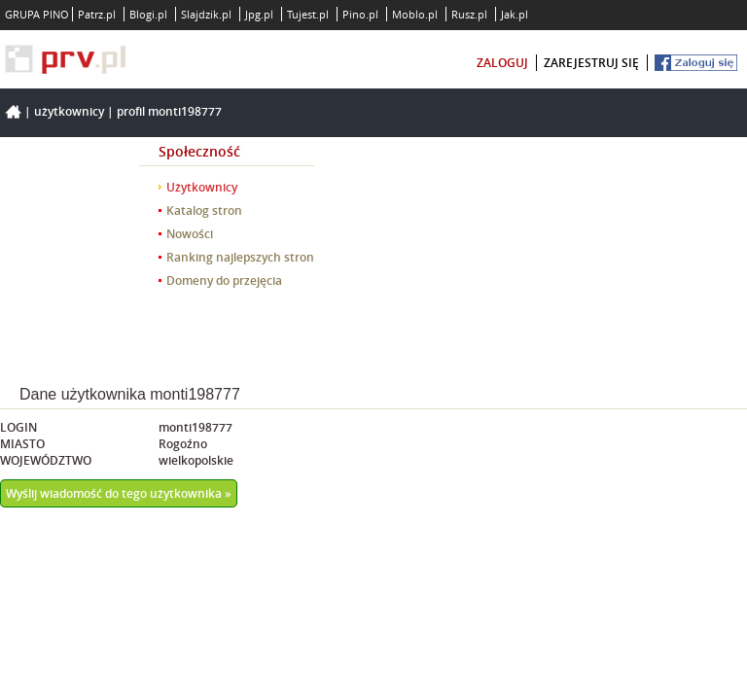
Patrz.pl (97, 14)
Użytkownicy (69, 111)
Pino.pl (360, 14)
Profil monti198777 (169, 111)
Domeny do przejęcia (224, 280)
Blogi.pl (148, 14)
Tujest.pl (308, 14)
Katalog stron (204, 210)
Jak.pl (515, 14)
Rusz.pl (469, 14)
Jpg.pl (259, 14)
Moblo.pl (415, 14)
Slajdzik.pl (206, 14)
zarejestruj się (591, 63)
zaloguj (502, 63)
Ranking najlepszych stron (240, 257)
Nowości (190, 234)
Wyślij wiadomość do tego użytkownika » (119, 493)
